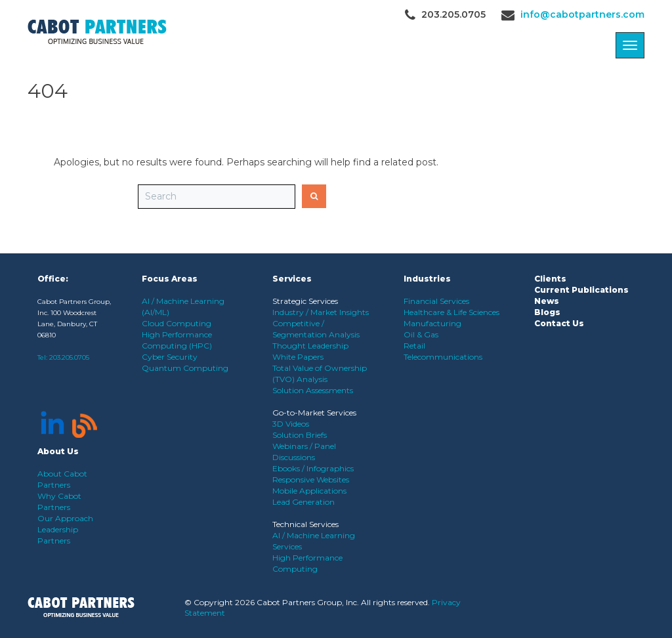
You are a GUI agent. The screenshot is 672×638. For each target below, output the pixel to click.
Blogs (547, 312)
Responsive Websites (311, 479)
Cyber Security (170, 357)
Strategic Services (305, 301)
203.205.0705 (69, 357)
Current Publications (581, 290)
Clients (550, 279)
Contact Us (559, 323)
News (547, 301)
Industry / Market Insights (321, 312)
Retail (414, 346)
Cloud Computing (177, 323)
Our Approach (65, 518)
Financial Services (436, 301)
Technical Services (305, 524)
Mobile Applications (309, 491)
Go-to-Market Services (314, 413)
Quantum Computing (185, 368)
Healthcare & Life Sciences (451, 312)
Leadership (58, 529)
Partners (54, 541)
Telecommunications (443, 357)
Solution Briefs (300, 435)
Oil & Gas (421, 334)
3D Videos (291, 424)
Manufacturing (432, 323)
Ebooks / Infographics (313, 468)
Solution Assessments (313, 390)
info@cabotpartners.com (582, 14)
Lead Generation (304, 502)
